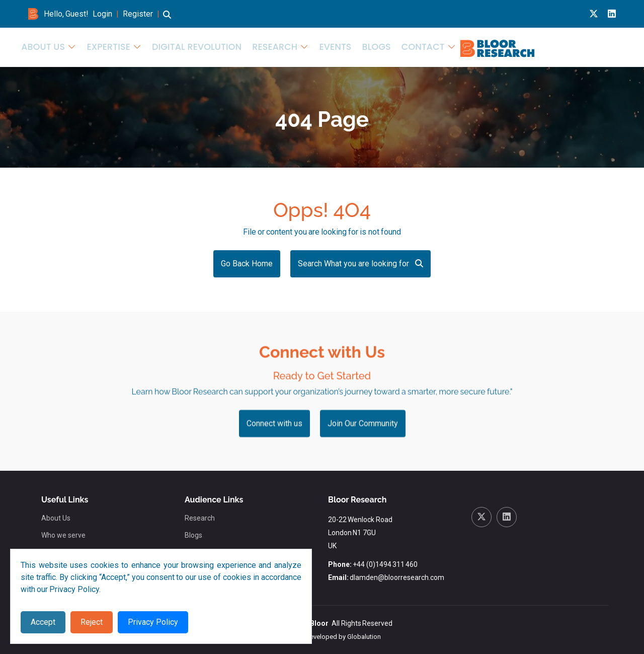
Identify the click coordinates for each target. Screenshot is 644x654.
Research (461, 46)
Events (515, 46)
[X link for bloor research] (594, 14)
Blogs (551, 46)
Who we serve (63, 535)
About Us (263, 46)
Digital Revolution (396, 46)
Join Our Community (363, 452)
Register (138, 14)
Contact (591, 46)
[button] (167, 19)
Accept (43, 622)
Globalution (364, 637)
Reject (92, 622)
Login (102, 14)
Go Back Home (247, 264)
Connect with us (274, 452)
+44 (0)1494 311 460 (385, 564)
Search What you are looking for (360, 264)
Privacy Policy (153, 622)
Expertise (320, 46)
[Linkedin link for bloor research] (612, 14)
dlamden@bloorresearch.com (397, 577)
